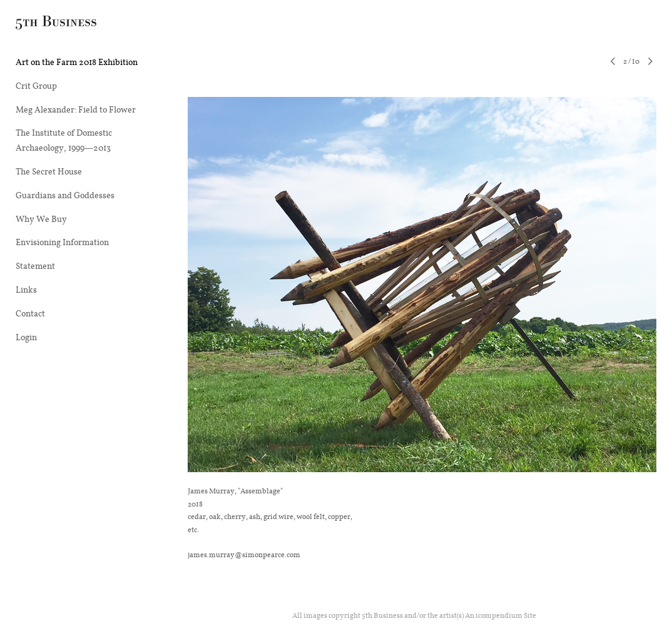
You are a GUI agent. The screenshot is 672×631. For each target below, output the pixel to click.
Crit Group (36, 86)
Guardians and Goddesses (65, 195)
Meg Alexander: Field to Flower (76, 109)
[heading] (47, 24)
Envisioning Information (62, 242)
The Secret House (49, 171)
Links (26, 290)
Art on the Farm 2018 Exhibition (77, 62)
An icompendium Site (501, 615)
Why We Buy (41, 219)
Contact (30, 313)
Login (26, 337)
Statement (35, 266)
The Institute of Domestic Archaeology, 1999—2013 (64, 140)
